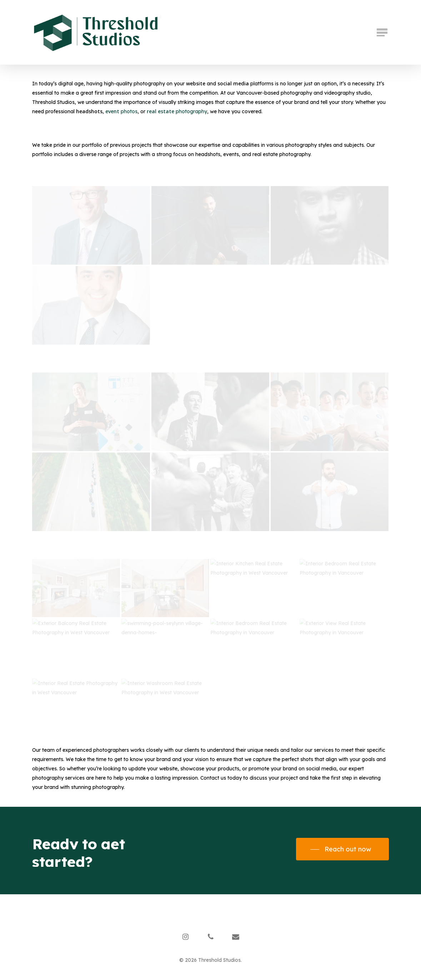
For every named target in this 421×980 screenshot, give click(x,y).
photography (177, 111)
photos (121, 111)
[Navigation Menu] (383, 32)
